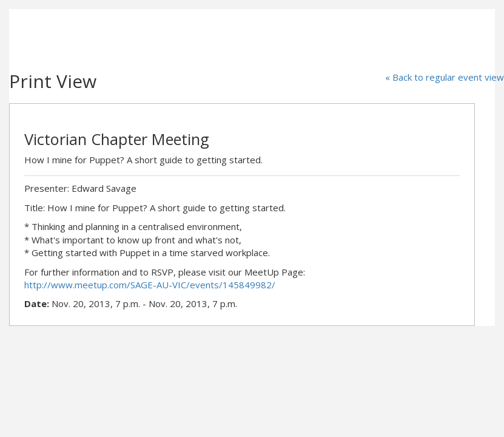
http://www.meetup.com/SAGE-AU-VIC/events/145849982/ (150, 285)
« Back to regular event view (445, 77)
